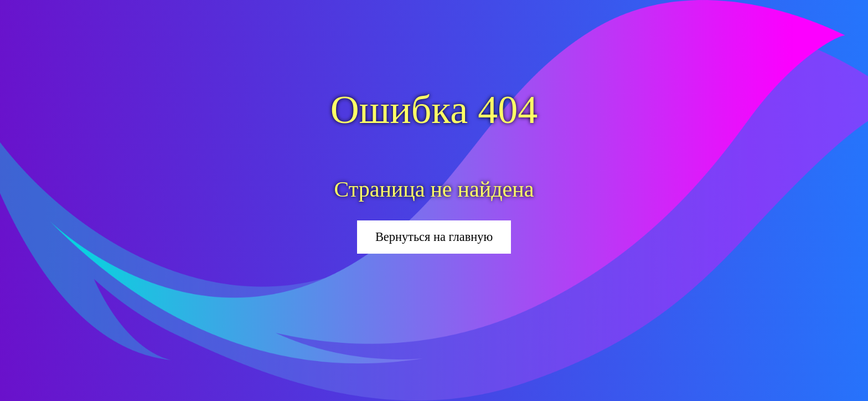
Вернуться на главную (434, 237)
